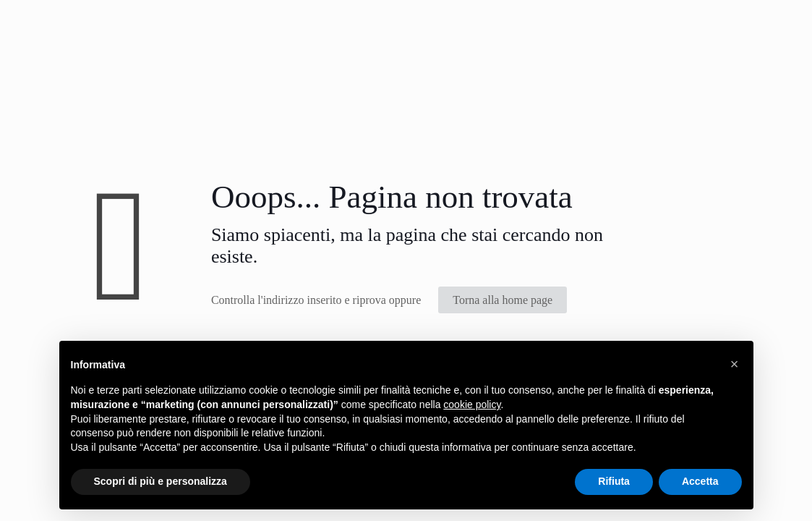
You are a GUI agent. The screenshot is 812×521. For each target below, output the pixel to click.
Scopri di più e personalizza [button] (161, 481)
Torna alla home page (503, 300)
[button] (735, 364)
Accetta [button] (700, 481)
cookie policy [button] (472, 404)
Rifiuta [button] (614, 481)
